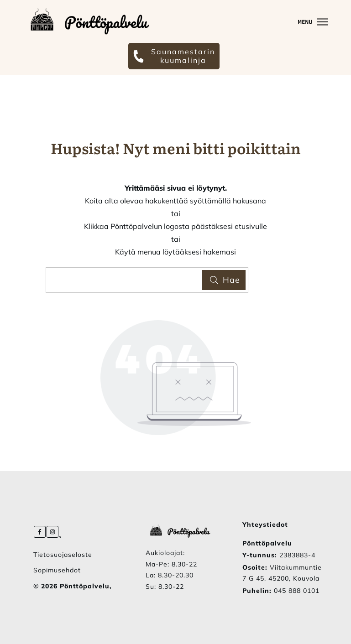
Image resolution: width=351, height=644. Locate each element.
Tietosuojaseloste (63, 555)
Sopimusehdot (57, 570)
